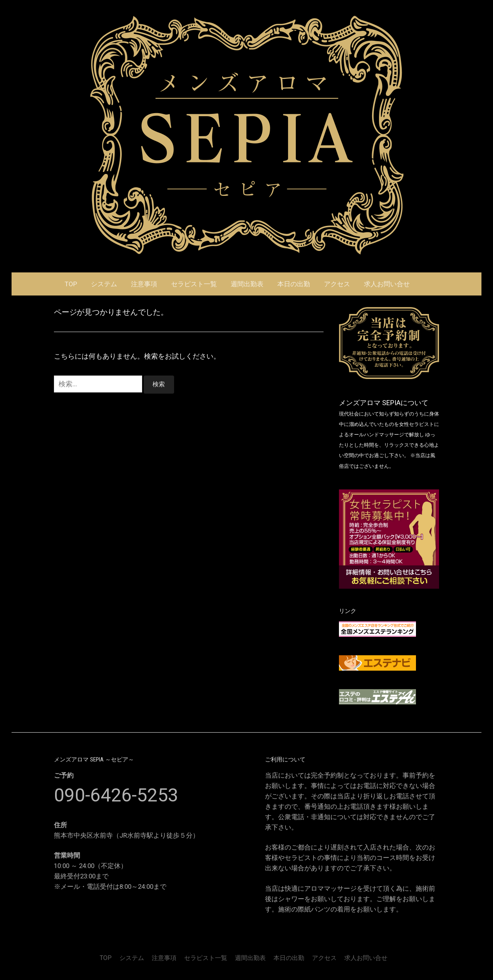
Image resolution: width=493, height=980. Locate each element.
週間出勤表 (247, 284)
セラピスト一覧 (194, 284)
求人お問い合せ (387, 284)
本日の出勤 (294, 284)
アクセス (337, 284)
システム (104, 284)
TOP (71, 284)
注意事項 (144, 284)
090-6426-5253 (116, 795)
